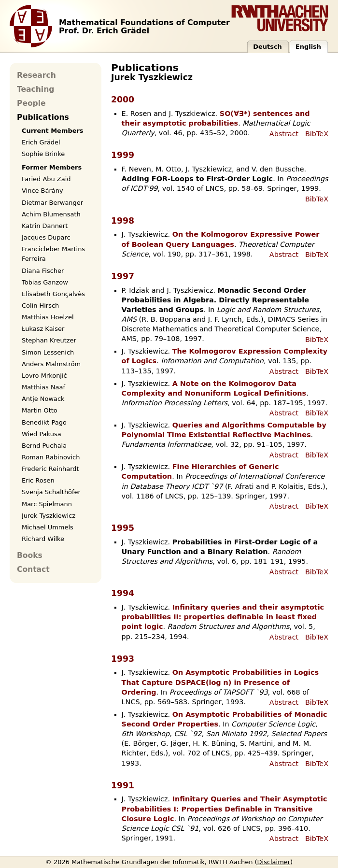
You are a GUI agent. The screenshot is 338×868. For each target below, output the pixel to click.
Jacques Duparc (46, 237)
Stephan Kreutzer (49, 340)
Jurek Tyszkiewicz (49, 516)
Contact (33, 569)
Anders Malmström (51, 364)
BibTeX (317, 134)
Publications (43, 117)
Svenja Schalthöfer (51, 492)
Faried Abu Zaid (46, 179)
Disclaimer (274, 862)
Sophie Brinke (43, 154)
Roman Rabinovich (51, 457)
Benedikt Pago (44, 422)
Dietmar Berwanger (52, 203)
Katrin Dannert (45, 226)
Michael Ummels (48, 527)
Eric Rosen (38, 480)
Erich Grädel (41, 142)
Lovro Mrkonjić (44, 376)
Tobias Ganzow (45, 282)
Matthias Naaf (43, 387)
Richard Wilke (43, 539)
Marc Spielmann (47, 504)
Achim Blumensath (51, 214)
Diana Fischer (43, 271)
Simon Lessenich (48, 352)
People (31, 103)
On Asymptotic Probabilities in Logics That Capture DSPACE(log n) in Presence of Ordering (220, 682)
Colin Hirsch (40, 306)
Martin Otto (40, 410)
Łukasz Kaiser (43, 329)
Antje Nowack (43, 399)
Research (36, 75)
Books (30, 555)
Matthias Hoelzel (48, 317)
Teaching (35, 89)
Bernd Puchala (44, 446)
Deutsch (268, 47)
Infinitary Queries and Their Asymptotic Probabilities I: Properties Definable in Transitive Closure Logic (225, 809)
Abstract (284, 134)
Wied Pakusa (42, 434)
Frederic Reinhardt (50, 469)
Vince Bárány (42, 191)
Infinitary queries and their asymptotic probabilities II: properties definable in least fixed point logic (223, 617)
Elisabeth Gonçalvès (53, 294)
